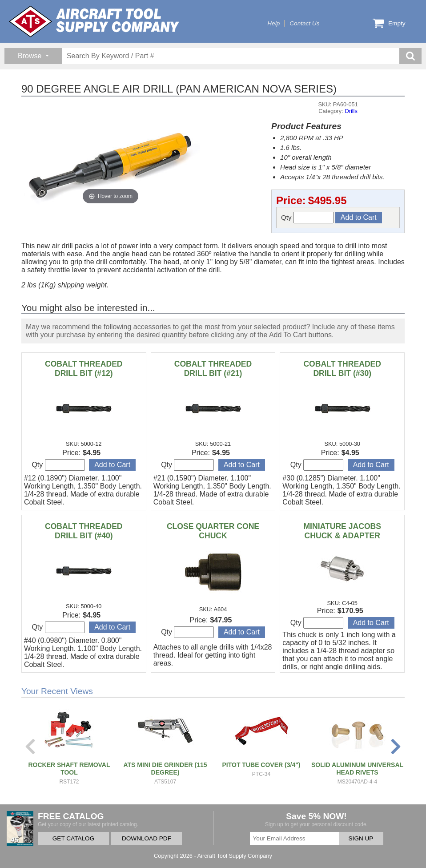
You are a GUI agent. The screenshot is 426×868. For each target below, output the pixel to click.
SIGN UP (361, 838)
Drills (351, 111)
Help (273, 23)
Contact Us (304, 23)
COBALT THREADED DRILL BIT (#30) (342, 369)
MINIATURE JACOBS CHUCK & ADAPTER (342, 531)
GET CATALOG (73, 838)
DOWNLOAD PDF (147, 838)
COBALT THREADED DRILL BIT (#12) (84, 369)
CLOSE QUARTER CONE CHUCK (213, 531)
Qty (307, 218)
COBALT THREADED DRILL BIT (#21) (213, 369)
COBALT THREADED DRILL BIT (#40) (84, 531)
